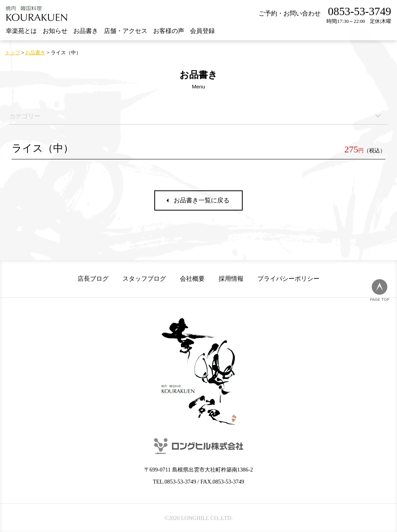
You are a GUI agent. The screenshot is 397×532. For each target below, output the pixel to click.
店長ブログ (93, 279)
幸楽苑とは (21, 31)
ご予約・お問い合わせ (290, 13)
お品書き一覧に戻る (202, 200)
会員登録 (202, 31)
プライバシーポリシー (288, 279)
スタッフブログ (144, 279)
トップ (13, 53)
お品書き (86, 31)
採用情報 (231, 279)
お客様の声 (169, 31)
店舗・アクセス (126, 31)
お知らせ (55, 31)
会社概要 (192, 279)
